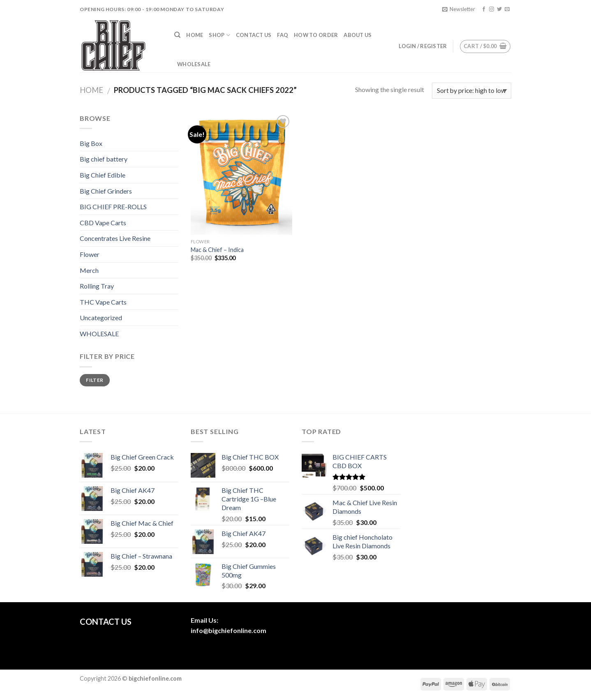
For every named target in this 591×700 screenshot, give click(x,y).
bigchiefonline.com (237, 630)
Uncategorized (101, 318)
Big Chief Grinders (106, 191)
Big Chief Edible (103, 175)
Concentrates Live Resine (115, 238)
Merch (89, 270)
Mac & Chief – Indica (217, 250)
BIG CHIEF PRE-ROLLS (113, 207)
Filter (95, 380)
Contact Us (254, 35)
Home (195, 35)
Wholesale (194, 64)
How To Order (316, 35)
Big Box (91, 143)
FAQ (283, 35)
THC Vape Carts (103, 302)
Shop (219, 35)
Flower (90, 254)
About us (358, 35)
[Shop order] (472, 91)
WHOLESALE (99, 334)
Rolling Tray (97, 286)
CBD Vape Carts (103, 223)
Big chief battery (104, 159)
